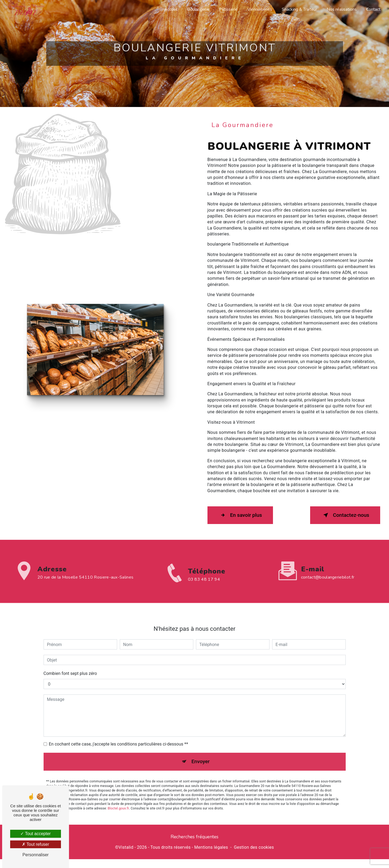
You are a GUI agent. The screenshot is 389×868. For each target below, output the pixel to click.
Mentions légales (211, 847)
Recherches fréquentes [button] (194, 836)
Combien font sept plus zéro (70, 661)
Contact (373, 9)
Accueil (170, 9)
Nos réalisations (341, 9)
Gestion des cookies (254, 847)
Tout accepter (35, 834)
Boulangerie (198, 9)
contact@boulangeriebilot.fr (328, 565)
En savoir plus (240, 515)
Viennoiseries (259, 9)
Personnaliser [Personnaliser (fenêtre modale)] (36, 855)
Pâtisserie (228, 9)
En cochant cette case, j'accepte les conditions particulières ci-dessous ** (119, 732)
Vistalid (126, 847)
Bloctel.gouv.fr (118, 796)
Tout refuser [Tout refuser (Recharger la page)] (36, 844)
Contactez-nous (345, 515)
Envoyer (201, 749)
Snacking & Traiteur (299, 9)
